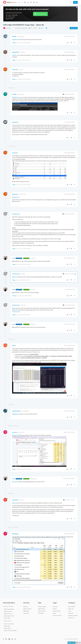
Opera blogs (41, 609)
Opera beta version (9, 616)
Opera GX (8, 28)
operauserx (15, 153)
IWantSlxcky (15, 534)
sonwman (15, 432)
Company (72, 603)
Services (26, 603)
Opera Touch (7, 628)
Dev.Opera (41, 613)
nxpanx (14, 346)
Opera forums (42, 611)
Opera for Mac (8, 611)
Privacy (55, 609)
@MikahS (22, 52)
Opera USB (7, 618)
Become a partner (73, 615)
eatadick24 (15, 500)
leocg (14, 258)
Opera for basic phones (10, 630)
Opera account (27, 609)
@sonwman (34, 479)
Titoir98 (14, 94)
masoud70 (15, 70)
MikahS (14, 36)
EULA (54, 613)
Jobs (70, 611)
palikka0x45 (15, 52)
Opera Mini (7, 626)
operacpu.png (16, 312)
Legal (55, 603)
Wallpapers (26, 611)
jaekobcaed (15, 122)
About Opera (72, 607)
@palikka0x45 (20, 37)
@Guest (33, 258)
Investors (71, 613)
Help (40, 603)
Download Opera (41, 14)
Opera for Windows (9, 609)
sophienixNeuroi (16, 411)
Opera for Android (9, 624)
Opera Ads (26, 613)
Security (55, 607)
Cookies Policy (57, 611)
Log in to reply (74, 28)
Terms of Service (57, 615)
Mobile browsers (7, 621)
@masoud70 (21, 432)
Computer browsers (8, 606)
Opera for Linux (8, 614)
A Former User (16, 214)
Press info (71, 609)
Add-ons (26, 607)
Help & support (42, 607)
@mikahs (14, 55)
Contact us (71, 618)
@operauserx (22, 194)
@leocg (21, 70)
